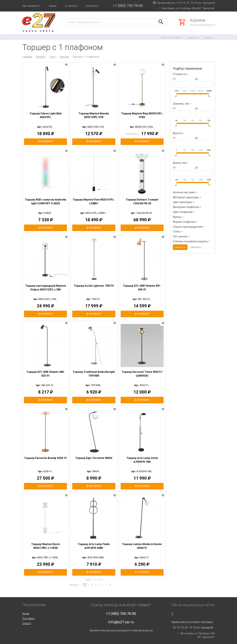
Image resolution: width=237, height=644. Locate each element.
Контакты (92, 6)
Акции (53, 6)
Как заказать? (31, 6)
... (103, 585)
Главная (27, 57)
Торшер (64, 57)
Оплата (26, 623)
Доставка (28, 618)
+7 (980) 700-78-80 (128, 6)
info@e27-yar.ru (121, 622)
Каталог (41, 57)
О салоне (71, 6)
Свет (53, 57)
